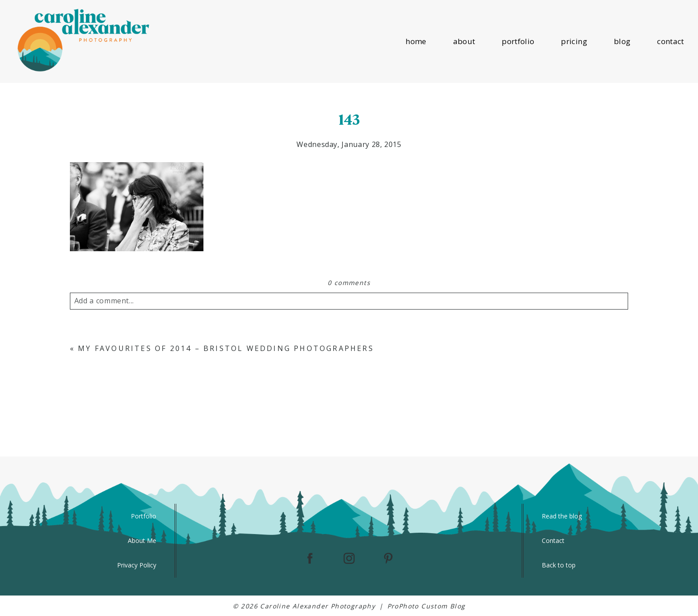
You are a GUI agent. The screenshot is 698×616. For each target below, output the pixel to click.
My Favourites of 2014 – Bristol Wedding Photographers (226, 348)
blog (622, 41)
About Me (142, 541)
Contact (553, 541)
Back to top (559, 565)
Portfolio (144, 516)
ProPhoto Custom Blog (426, 606)
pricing (574, 41)
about (464, 41)
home (416, 41)
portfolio (518, 41)
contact (670, 41)
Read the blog (562, 516)
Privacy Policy (137, 565)
